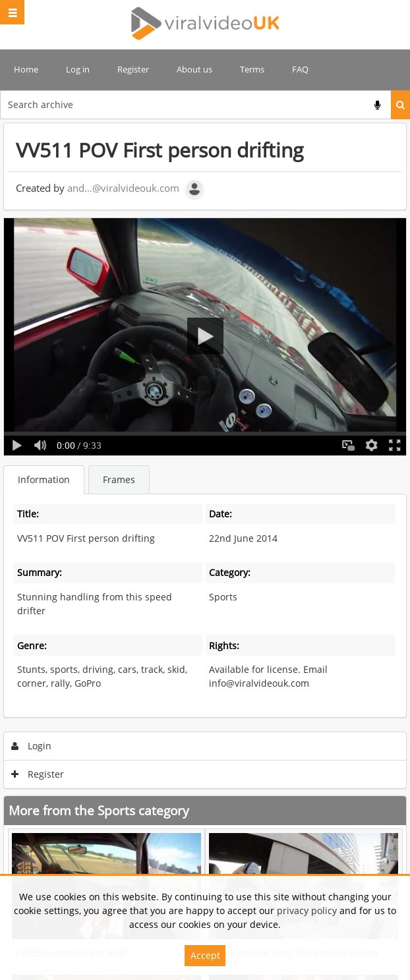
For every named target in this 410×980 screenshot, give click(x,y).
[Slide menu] (12, 12)
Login (32, 746)
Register (133, 69)
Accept (205, 955)
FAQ (300, 69)
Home (26, 69)
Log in (78, 69)
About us (194, 69)
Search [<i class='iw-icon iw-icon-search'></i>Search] (400, 105)
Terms (252, 69)
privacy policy (307, 910)
